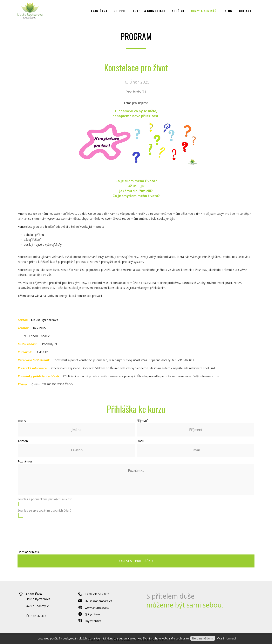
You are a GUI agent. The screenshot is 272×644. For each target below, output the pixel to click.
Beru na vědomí (203, 638)
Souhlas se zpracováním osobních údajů (44, 510)
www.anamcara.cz (97, 608)
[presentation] (136, 531)
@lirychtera (92, 614)
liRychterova (93, 621)
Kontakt (245, 16)
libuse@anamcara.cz (98, 601)
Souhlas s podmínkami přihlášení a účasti (45, 499)
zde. (217, 376)
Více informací (226, 638)
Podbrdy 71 (136, 92)
